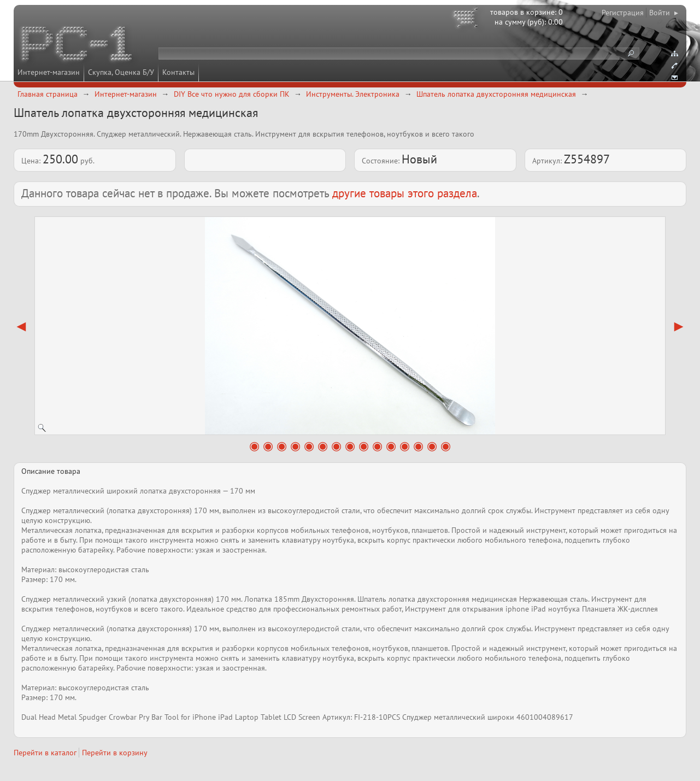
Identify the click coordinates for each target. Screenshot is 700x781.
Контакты (178, 72)
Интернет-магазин (49, 72)
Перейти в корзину (115, 753)
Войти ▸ (664, 13)
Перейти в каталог (45, 753)
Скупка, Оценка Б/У (121, 72)
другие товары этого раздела (405, 193)
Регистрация (623, 13)
